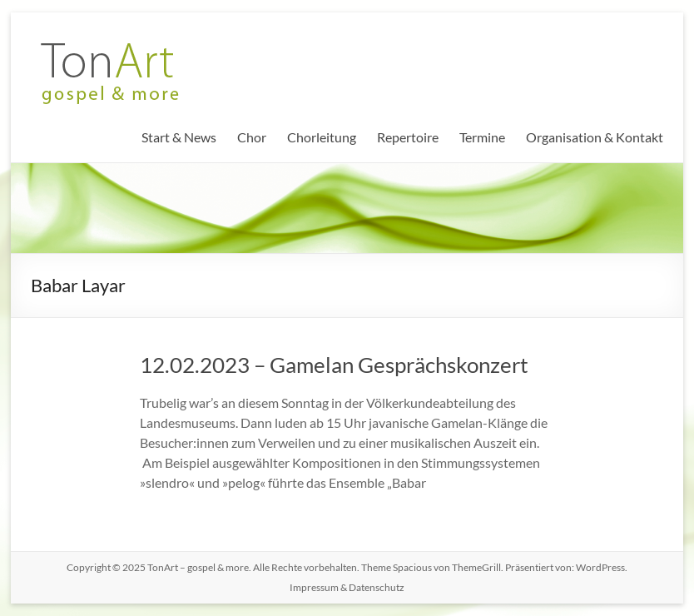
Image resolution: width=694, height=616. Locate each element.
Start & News (179, 137)
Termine (482, 137)
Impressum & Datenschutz (347, 587)
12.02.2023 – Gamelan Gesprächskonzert (334, 365)
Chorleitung (322, 137)
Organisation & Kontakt (595, 137)
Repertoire (408, 137)
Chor (252, 137)
